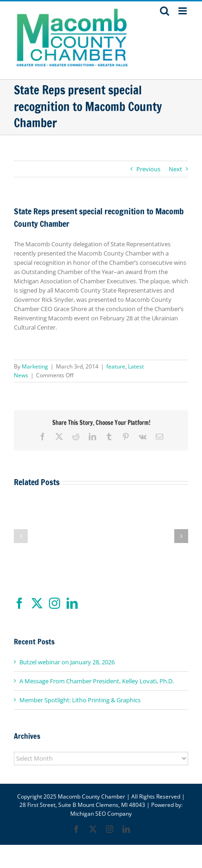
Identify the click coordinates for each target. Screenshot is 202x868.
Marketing (35, 366)
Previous (148, 169)
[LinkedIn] (72, 603)
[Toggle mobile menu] (183, 11)
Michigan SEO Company (101, 814)
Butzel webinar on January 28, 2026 (67, 662)
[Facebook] (19, 603)
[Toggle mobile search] (165, 11)
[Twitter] (37, 603)
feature (116, 366)
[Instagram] (55, 603)
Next (175, 169)
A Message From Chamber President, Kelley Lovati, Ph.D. (97, 681)
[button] (21, 536)
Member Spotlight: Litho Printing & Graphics (80, 700)
